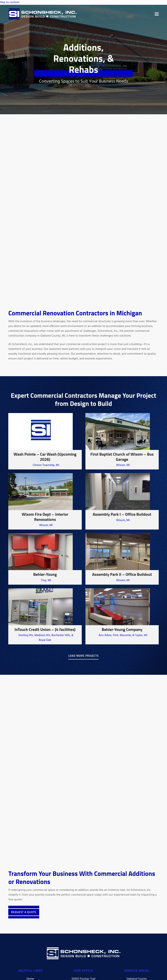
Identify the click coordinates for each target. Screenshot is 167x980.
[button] (157, 14)
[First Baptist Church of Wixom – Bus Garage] (122, 441)
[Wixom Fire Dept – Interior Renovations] (45, 501)
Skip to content (10, 2)
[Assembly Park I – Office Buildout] (122, 501)
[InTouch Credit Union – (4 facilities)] (45, 616)
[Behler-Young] (45, 559)
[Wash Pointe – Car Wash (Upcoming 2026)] (45, 441)
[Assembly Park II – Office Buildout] (122, 559)
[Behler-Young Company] (122, 616)
